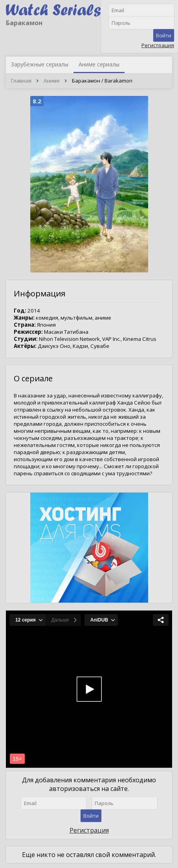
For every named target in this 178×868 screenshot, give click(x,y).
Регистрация (158, 45)
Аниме (52, 81)
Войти (164, 35)
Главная (21, 81)
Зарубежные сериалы (40, 64)
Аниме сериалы (99, 64)
